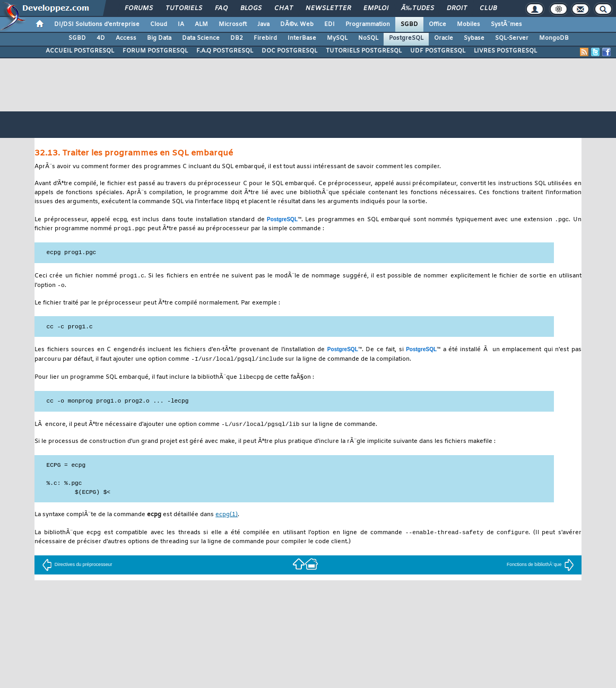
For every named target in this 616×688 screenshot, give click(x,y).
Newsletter (328, 8)
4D (101, 38)
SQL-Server (512, 38)
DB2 (237, 38)
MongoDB (554, 38)
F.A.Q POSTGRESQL (225, 51)
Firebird (265, 38)
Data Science (201, 38)
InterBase (302, 38)
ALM (201, 24)
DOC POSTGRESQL (289, 51)
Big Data (159, 38)
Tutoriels (184, 8)
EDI (329, 24)
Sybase (474, 38)
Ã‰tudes (418, 8)
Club (488, 8)
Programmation (368, 24)
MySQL (337, 38)
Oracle (444, 38)
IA (181, 24)
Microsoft (233, 24)
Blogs (251, 8)
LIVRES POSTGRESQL (505, 51)
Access (126, 38)
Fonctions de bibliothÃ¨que (540, 569)
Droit (457, 8)
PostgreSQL (406, 38)
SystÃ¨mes (506, 24)
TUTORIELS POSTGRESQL (364, 51)
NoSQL (368, 38)
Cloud (159, 24)
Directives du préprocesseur (77, 569)
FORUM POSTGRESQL (155, 51)
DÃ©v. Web (297, 24)
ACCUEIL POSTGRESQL (80, 51)
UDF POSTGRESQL (438, 51)
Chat (284, 8)
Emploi (376, 8)
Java (263, 24)
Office (437, 24)
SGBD (409, 24)
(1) (227, 519)
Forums (139, 8)
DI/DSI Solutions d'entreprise (97, 24)
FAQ (221, 8)
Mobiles (468, 24)
